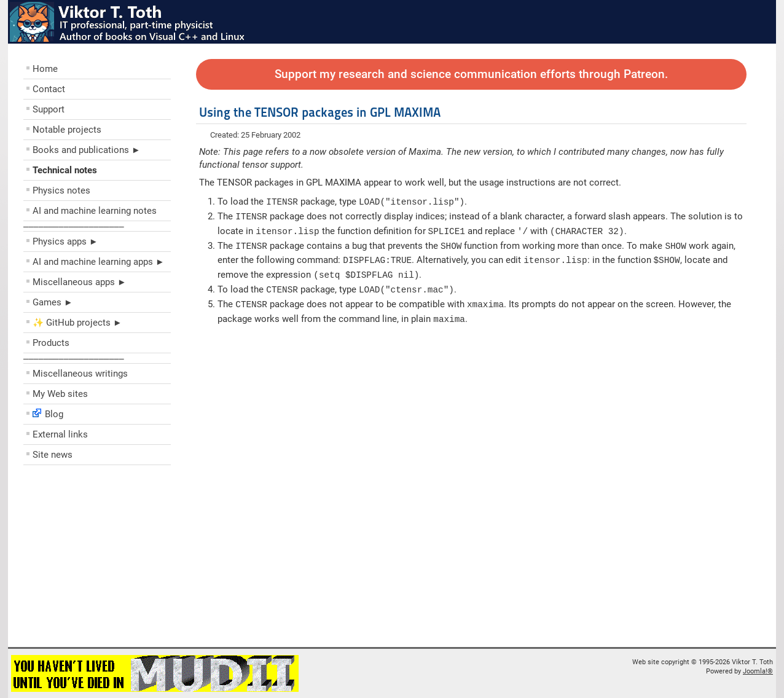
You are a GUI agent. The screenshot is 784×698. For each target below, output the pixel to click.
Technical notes (65, 170)
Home (45, 69)
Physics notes (61, 190)
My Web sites (60, 394)
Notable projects (67, 130)
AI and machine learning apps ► (99, 262)
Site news (53, 455)
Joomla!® (758, 671)
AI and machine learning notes (95, 211)
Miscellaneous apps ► (80, 282)
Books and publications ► (87, 150)
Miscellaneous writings (80, 374)
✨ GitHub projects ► (77, 323)
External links (60, 434)
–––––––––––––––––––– (74, 226)
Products (51, 343)
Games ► (53, 302)
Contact (49, 89)
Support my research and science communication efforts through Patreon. (471, 74)
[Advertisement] (97, 559)
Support (49, 109)
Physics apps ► (65, 241)
